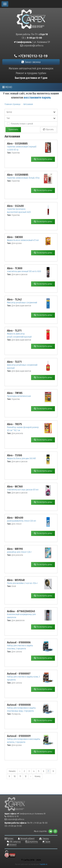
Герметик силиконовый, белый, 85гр (23, 178)
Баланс (9, 839)
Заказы (44, 839)
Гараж (46, 842)
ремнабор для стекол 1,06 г (19, 552)
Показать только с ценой (22, 124)
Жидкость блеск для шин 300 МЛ (21, 458)
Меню (7, 87)
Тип (31, 118)
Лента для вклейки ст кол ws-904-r (22, 583)
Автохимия (28, 104)
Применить (13, 130)
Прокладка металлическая (19, 396)
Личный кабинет (26, 839)
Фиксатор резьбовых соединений (22, 303)
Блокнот (12, 845)
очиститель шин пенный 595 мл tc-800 (24, 271)
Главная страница (12, 104)
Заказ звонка (31, 62)
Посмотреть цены (43, 159)
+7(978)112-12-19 (31, 56)
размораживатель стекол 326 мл (22, 521)
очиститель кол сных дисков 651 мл (23, 490)
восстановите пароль (37, 98)
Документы (32, 842)
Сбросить (48, 130)
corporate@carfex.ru (32, 46)
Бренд (31, 112)
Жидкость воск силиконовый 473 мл (23, 240)
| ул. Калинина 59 (32, 42)
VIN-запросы (14, 842)
